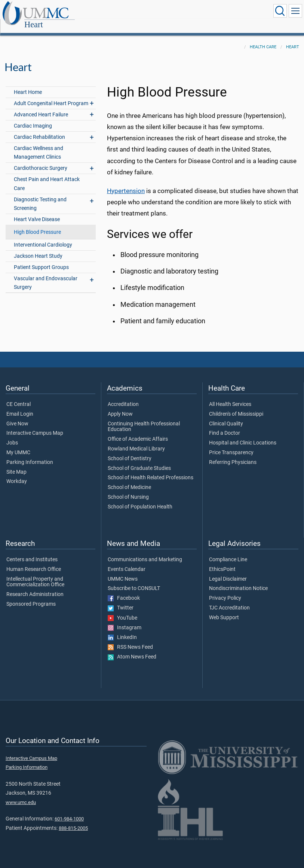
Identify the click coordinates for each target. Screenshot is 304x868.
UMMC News (123, 571)
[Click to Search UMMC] (280, 11)
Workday (17, 473)
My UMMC (18, 444)
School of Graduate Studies (139, 460)
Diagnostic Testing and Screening (40, 196)
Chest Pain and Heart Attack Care (47, 175)
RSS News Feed (130, 639)
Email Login (20, 406)
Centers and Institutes (32, 551)
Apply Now (120, 406)
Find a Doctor (225, 425)
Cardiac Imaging (33, 118)
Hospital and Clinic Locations (243, 435)
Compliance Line (228, 551)
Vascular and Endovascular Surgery (46, 275)
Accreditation (123, 396)
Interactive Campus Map (35, 425)
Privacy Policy (225, 590)
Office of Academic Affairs (138, 431)
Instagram (125, 620)
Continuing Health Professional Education (144, 419)
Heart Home (28, 84)
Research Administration (35, 586)
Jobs (12, 435)
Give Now (17, 416)
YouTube (122, 610)
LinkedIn (122, 629)
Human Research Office (34, 561)
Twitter (121, 600)
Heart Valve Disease (37, 211)
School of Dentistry (130, 450)
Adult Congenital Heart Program (51, 95)
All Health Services (230, 396)
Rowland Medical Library (136, 441)
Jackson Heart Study (38, 248)
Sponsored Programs (31, 596)
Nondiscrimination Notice (238, 580)
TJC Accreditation (229, 600)
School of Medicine (129, 479)
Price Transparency (231, 444)
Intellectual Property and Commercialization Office (35, 574)
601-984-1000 (69, 811)
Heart (79, 11)
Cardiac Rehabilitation (39, 129)
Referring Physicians (233, 454)
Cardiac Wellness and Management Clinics (39, 144)
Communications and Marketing (145, 551)
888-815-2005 (73, 820)
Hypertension (126, 183)
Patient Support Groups (41, 259)
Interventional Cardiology (43, 237)
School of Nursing (128, 489)
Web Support (224, 609)
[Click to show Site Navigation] (295, 11)
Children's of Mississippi (236, 406)
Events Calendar (127, 561)
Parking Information (30, 454)
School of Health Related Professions (151, 470)
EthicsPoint (222, 561)
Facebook (124, 590)
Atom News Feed (132, 649)
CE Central (19, 396)
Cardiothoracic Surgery (41, 160)
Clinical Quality (226, 416)
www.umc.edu (21, 794)
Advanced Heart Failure (41, 106)
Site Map (16, 464)
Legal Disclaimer (228, 571)
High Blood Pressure (37, 224)
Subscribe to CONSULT (134, 580)
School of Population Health (140, 499)
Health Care (263, 39)
